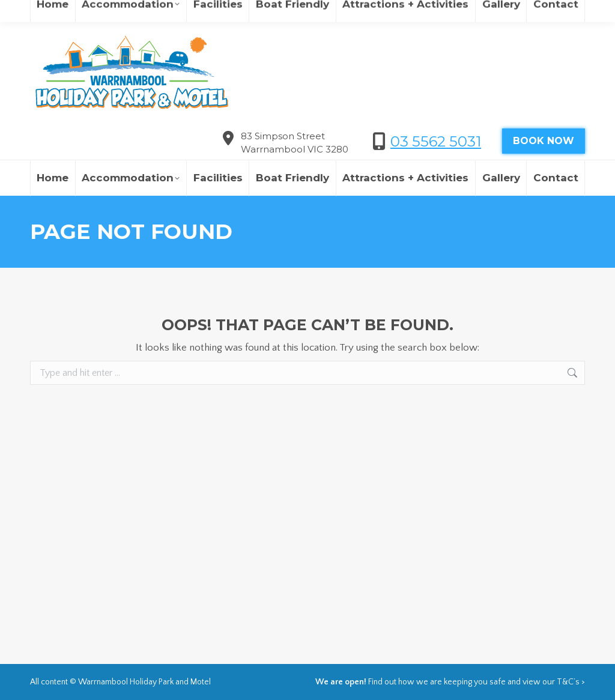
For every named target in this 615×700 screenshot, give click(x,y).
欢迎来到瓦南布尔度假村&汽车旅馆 (442, 12)
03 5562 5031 (436, 141)
